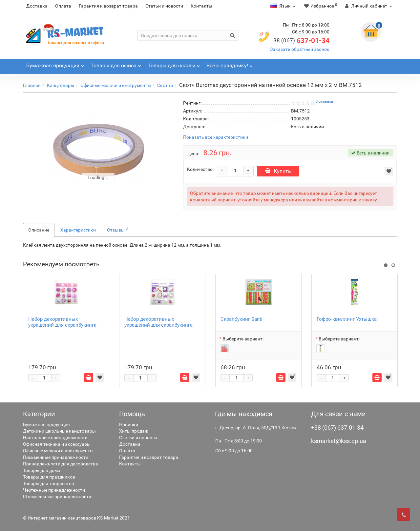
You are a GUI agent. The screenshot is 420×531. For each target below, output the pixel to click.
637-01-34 (301, 41)
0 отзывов (324, 102)
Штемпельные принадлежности (57, 497)
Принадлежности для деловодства (61, 464)
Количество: (200, 169)
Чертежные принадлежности (54, 490)
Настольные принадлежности (55, 438)
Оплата (63, 6)
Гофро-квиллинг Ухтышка (347, 319)
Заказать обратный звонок (300, 49)
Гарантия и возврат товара (108, 6)
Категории (39, 414)
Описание (39, 230)
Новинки (129, 424)
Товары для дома (42, 470)
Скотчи (165, 85)
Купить (278, 171)
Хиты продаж (134, 431)
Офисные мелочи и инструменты (116, 85)
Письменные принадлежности (56, 457)
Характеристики (78, 230)
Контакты (201, 6)
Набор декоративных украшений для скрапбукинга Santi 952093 (62, 325)
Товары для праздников (49, 477)
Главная (32, 85)
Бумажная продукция (46, 424)
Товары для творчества (49, 483)
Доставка (37, 6)
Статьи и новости (164, 6)
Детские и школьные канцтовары (59, 431)
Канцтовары (61, 85)
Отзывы (117, 229)
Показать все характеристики (216, 137)
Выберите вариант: (243, 339)
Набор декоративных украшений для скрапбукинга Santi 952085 (158, 325)
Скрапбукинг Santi (241, 319)
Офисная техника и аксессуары (57, 444)
